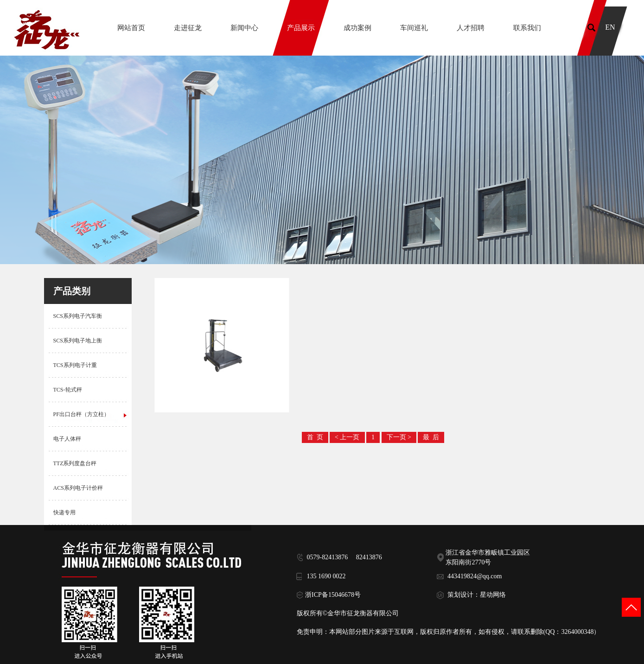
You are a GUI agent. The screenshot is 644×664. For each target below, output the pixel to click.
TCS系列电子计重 (75, 365)
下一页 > (399, 437)
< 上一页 (347, 437)
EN (610, 27)
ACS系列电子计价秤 (78, 488)
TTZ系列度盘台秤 (75, 463)
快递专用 (64, 512)
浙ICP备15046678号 (333, 595)
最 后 (431, 437)
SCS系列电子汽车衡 (78, 316)
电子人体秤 (67, 439)
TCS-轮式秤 (68, 390)
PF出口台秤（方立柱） (81, 414)
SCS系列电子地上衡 (78, 341)
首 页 (315, 437)
